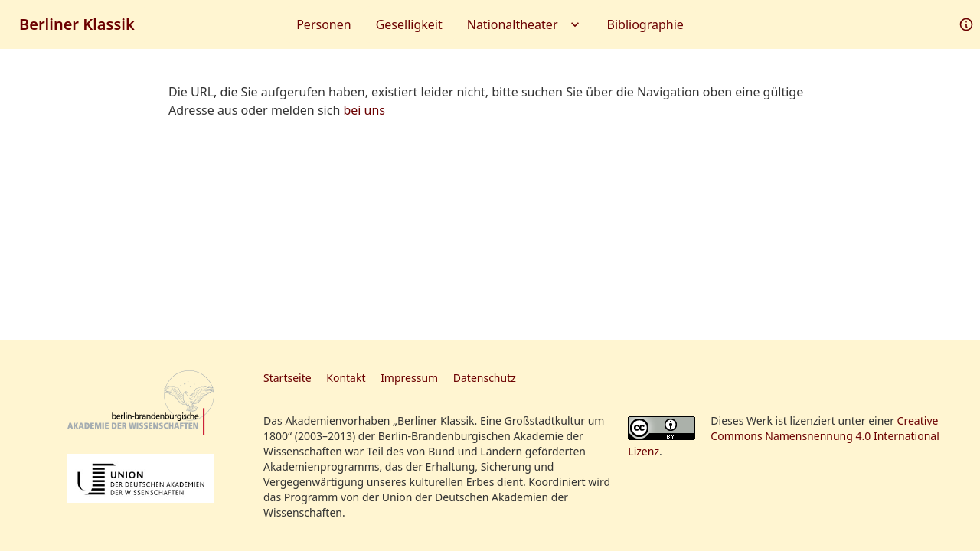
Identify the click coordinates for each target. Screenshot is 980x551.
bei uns (364, 110)
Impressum (409, 378)
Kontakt (346, 378)
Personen (323, 24)
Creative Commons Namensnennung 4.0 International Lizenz (784, 436)
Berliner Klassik (77, 24)
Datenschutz (485, 378)
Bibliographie (645, 24)
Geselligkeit (409, 24)
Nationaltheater (525, 24)
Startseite (287, 378)
